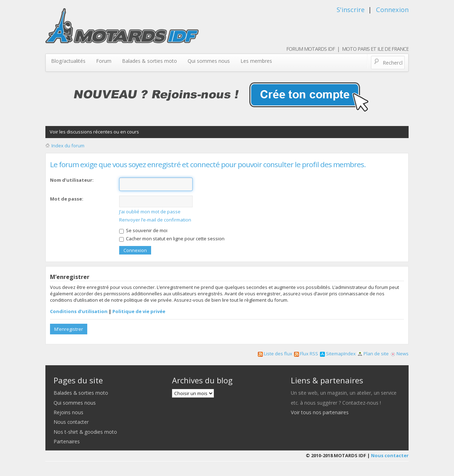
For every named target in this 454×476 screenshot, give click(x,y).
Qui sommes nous (209, 61)
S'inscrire (351, 10)
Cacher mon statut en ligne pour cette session (172, 239)
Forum (104, 61)
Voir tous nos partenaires (320, 412)
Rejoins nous (68, 412)
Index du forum (68, 146)
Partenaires (67, 441)
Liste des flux (275, 354)
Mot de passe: (67, 199)
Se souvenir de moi (143, 230)
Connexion (392, 10)
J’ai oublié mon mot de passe (150, 212)
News (400, 354)
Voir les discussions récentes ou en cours (94, 132)
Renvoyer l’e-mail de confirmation (155, 220)
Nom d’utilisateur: (72, 180)
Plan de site (373, 354)
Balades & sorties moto (150, 61)
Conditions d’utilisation (79, 311)
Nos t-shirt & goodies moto (85, 432)
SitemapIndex (338, 354)
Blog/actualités (68, 61)
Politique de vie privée (139, 311)
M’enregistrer (69, 329)
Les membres (256, 61)
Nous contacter (71, 422)
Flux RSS (306, 354)
